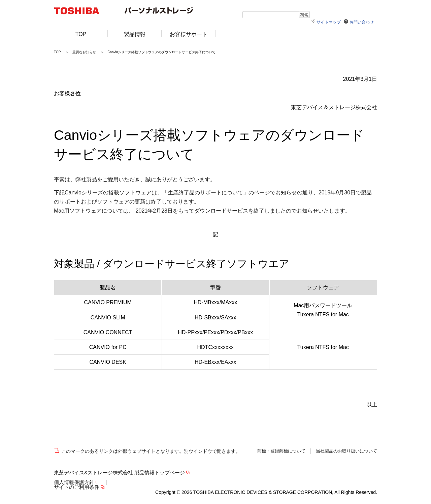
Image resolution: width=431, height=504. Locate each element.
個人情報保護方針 (74, 483)
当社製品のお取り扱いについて (346, 451)
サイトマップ (329, 22)
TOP (57, 52)
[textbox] (271, 15)
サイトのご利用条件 (77, 487)
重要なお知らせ (84, 52)
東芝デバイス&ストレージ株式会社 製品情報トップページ (119, 473)
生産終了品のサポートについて (205, 193)
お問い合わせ (362, 22)
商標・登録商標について (281, 451)
